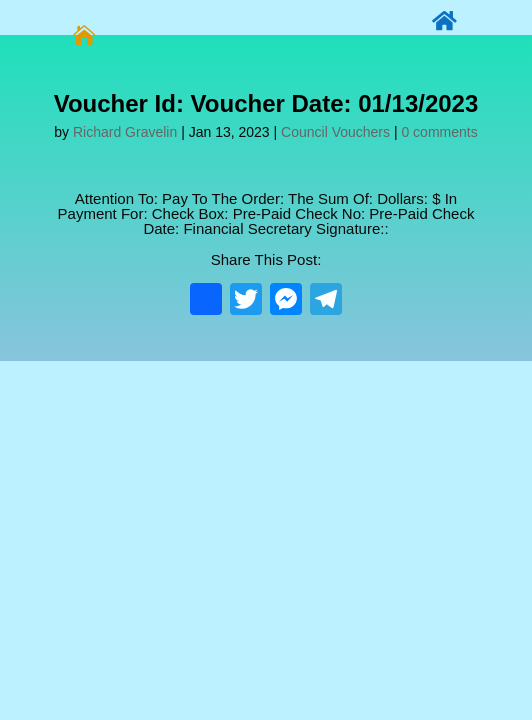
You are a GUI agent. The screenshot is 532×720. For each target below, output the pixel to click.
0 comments (439, 132)
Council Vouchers (335, 132)
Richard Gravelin (125, 132)
